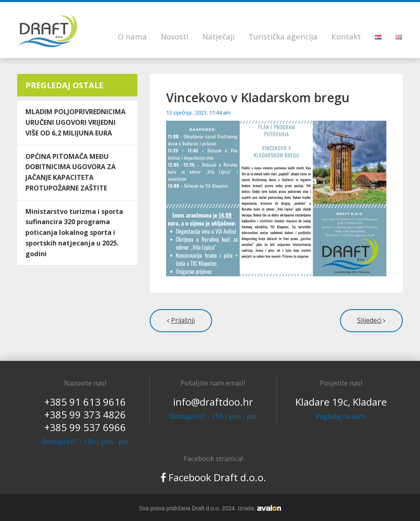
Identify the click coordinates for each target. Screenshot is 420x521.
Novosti (175, 36)
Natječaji (218, 36)
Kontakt (346, 36)
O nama (132, 36)
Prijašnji (183, 320)
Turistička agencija (283, 36)
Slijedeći (369, 320)
